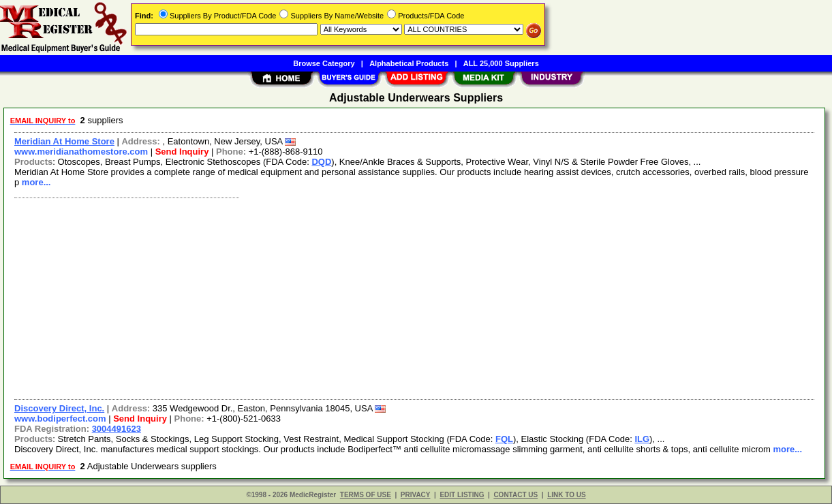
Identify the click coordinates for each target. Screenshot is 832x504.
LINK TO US (566, 495)
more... (36, 182)
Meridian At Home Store (64, 141)
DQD (321, 162)
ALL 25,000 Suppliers (501, 63)
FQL (504, 439)
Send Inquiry (182, 152)
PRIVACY (416, 495)
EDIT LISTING (462, 495)
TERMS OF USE (366, 495)
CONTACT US (515, 495)
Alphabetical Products (409, 63)
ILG (642, 439)
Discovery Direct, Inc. (59, 408)
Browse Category (324, 63)
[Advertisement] (415, 297)
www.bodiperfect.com (60, 419)
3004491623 (117, 429)
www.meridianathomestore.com (81, 152)
